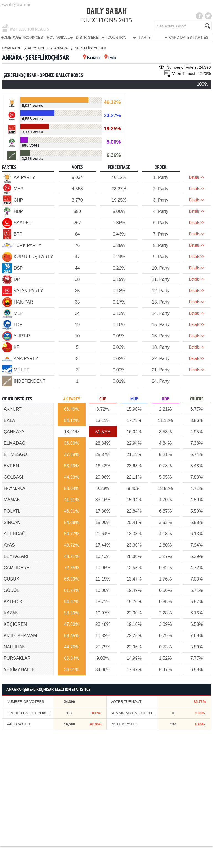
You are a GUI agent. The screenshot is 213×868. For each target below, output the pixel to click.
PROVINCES (32, 37)
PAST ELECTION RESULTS (29, 29)
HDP (165, 399)
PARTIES (201, 37)
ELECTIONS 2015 (107, 20)
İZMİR (110, 58)
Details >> (197, 177)
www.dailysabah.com (16, 5)
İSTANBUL (92, 58)
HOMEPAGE (11, 37)
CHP (103, 399)
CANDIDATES (180, 37)
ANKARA (63, 48)
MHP (134, 399)
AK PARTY (72, 399)
